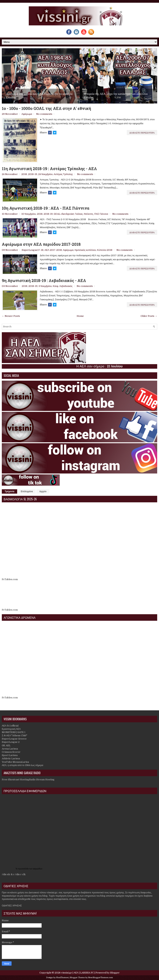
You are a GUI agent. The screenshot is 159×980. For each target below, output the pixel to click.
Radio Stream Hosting (42, 780)
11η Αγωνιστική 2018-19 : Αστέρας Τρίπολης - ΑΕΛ (49, 169)
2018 (24, 174)
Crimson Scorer (11, 752)
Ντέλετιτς (89, 214)
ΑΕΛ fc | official (10, 726)
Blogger (115, 973)
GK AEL (6, 745)
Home (80, 316)
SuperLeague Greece (14, 739)
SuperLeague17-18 (33, 250)
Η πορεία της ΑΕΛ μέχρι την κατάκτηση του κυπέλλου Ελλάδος (116, 96)
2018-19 (33, 174)
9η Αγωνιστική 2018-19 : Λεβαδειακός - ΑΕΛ (44, 281)
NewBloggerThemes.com (100, 978)
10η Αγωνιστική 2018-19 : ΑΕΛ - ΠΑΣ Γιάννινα (46, 208)
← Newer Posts (11, 316)
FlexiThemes (62, 978)
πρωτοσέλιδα (24, 869)
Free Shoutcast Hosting (15, 780)
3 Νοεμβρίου (45, 286)
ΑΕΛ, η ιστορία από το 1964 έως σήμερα (23, 765)
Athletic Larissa (11, 758)
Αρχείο (43, 491)
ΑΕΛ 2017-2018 (53, 250)
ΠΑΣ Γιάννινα (101, 214)
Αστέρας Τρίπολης (63, 174)
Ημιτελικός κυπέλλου (85, 250)
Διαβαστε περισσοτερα (142, 132)
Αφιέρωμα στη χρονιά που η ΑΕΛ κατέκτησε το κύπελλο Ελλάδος (39, 96)
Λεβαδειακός (66, 286)
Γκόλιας (79, 214)
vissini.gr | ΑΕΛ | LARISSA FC (77, 973)
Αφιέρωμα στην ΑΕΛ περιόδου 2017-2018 (41, 244)
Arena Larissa (10, 749)
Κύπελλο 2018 (105, 250)
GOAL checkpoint (64, 214)
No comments (44, 114)
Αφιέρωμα (27, 114)
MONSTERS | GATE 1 (14, 732)
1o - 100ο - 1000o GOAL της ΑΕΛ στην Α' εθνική (46, 108)
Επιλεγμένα (27, 491)
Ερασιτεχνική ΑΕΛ (11, 729)
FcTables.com (10, 579)
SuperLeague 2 (11, 742)
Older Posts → (149, 316)
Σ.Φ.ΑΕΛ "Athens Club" (14, 735)
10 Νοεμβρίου (29, 214)
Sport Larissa (10, 755)
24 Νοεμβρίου (45, 174)
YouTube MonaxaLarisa (15, 762)
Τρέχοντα (9, 491)
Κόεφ (56, 286)
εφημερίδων (38, 869)
